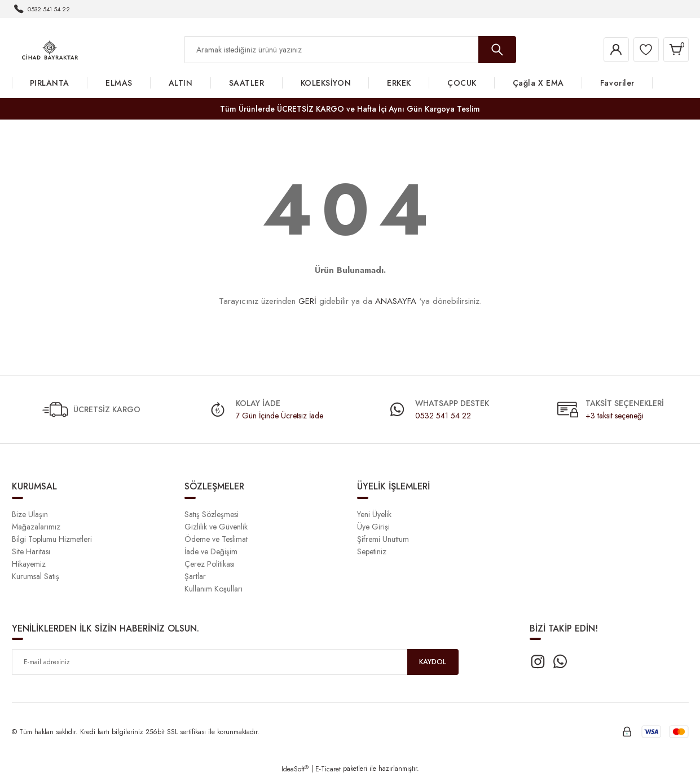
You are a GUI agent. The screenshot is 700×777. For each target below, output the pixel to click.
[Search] (350, 50)
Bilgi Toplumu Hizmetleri (52, 539)
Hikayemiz (29, 564)
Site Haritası (31, 551)
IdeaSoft (295, 769)
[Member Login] (606, 50)
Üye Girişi (373, 527)
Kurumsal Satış (36, 576)
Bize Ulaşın (30, 514)
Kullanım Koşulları (213, 589)
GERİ (307, 301)
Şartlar (195, 576)
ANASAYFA (396, 301)
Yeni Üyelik (374, 514)
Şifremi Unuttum (383, 539)
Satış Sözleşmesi (212, 514)
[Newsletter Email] (235, 662)
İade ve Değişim (211, 551)
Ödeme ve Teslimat (216, 539)
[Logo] (50, 49)
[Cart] (674, 50)
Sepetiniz (372, 551)
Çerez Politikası (210, 564)
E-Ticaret (328, 769)
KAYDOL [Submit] (433, 662)
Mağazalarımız (36, 527)
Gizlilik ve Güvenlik (216, 527)
